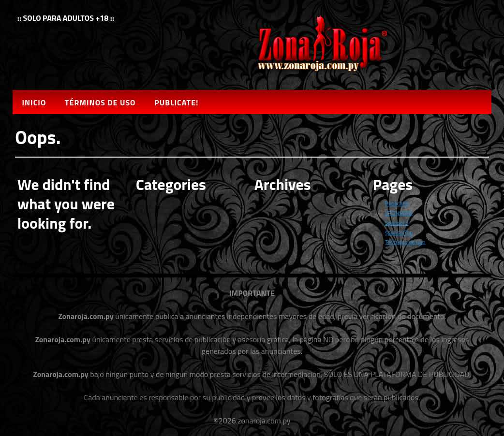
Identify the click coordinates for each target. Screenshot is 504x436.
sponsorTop (399, 232)
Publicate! (176, 102)
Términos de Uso (100, 102)
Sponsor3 (397, 223)
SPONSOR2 (399, 213)
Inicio (34, 102)
